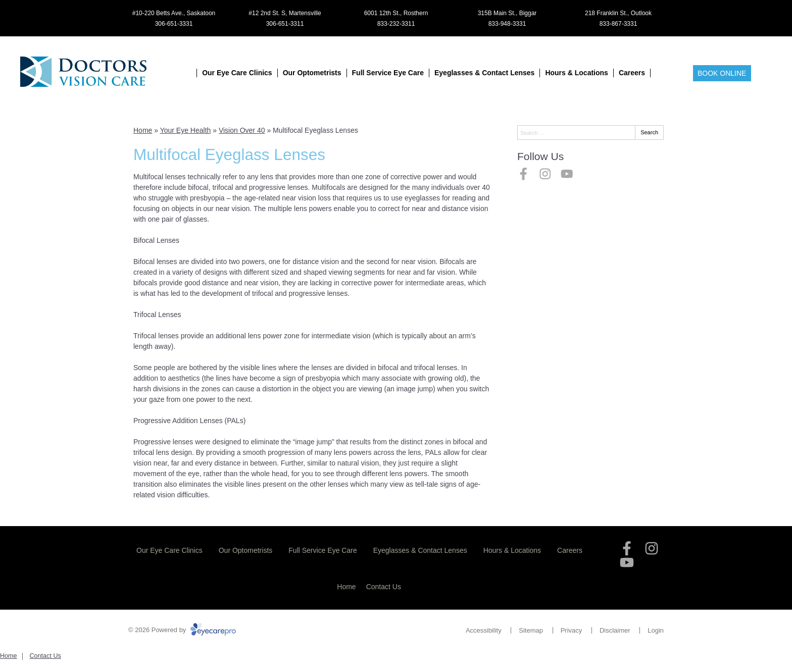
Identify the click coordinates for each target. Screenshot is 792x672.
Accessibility (484, 630)
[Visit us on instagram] (545, 174)
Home (143, 130)
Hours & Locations (576, 73)
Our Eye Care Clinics (237, 73)
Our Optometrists (312, 73)
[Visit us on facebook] (524, 174)
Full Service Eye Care (388, 73)
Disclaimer (615, 630)
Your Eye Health (186, 130)
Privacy (572, 630)
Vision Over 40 (242, 130)
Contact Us (384, 587)
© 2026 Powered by (182, 630)
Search (649, 132)
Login (656, 630)
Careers (632, 73)
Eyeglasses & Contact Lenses (484, 73)
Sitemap (531, 630)
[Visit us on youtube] (567, 174)
